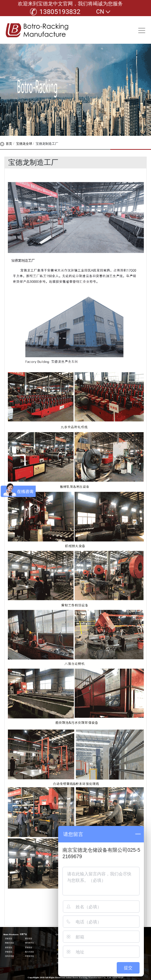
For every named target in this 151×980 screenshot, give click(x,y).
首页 (6, 144)
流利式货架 (9, 956)
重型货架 (29, 939)
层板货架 (9, 939)
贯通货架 (29, 948)
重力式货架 (29, 952)
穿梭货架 (9, 952)
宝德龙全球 (24, 144)
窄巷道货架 (29, 956)
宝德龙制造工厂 (47, 144)
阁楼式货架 (9, 943)
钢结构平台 (29, 943)
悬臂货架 (9, 948)
